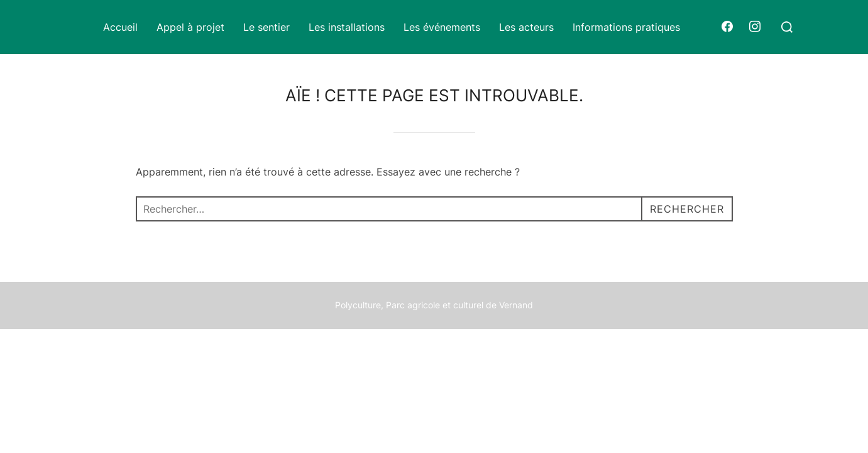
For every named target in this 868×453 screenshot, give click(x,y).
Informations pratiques (626, 27)
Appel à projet (190, 27)
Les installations (347, 27)
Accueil (120, 27)
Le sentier (266, 27)
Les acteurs (526, 27)
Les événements (442, 27)
